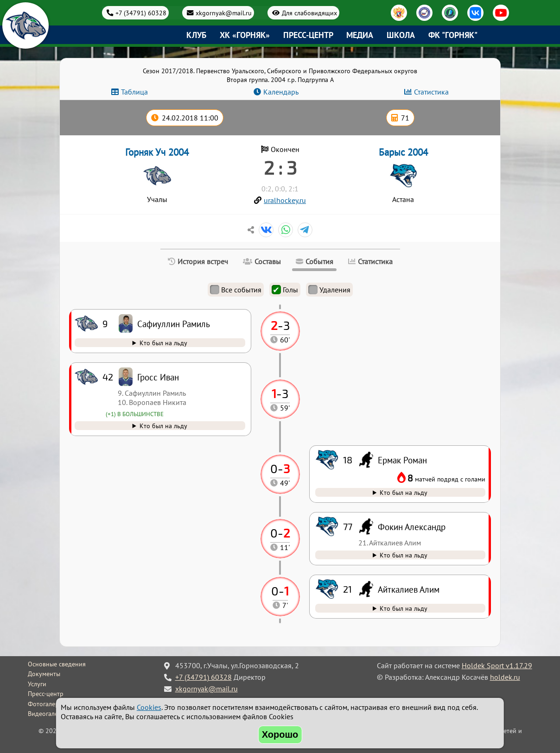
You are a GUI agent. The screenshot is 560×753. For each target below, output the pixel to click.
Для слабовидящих (309, 13)
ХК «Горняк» (245, 35)
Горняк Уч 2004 (157, 152)
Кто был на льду (404, 608)
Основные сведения (57, 664)
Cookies (149, 707)
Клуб (196, 35)
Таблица (134, 92)
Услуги (37, 684)
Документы (44, 674)
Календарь (281, 92)
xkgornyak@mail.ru (224, 13)
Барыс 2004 (403, 152)
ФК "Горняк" (453, 35)
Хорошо (280, 734)
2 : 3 (280, 167)
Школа (401, 35)
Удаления (329, 290)
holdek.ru (505, 677)
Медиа (360, 35)
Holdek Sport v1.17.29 (497, 665)
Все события (236, 290)
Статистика (431, 92)
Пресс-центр (308, 35)
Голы (285, 290)
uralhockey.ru (285, 200)
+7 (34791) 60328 (141, 13)
